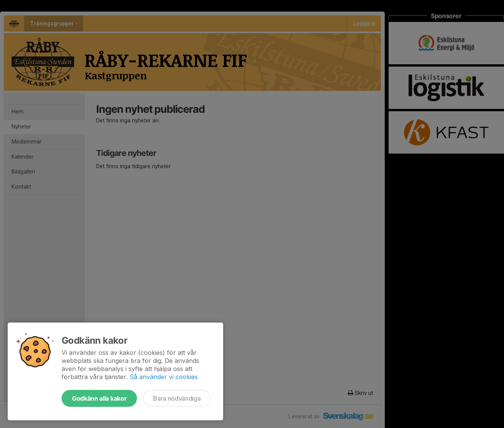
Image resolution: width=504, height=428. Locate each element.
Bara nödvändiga (177, 398)
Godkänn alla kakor (99, 398)
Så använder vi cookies (164, 377)
